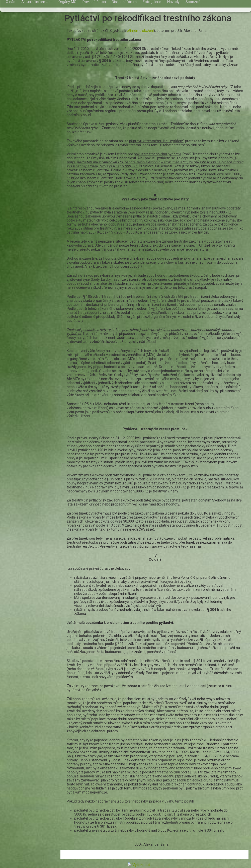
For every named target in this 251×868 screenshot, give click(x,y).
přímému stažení (140, 31)
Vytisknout (139, 865)
